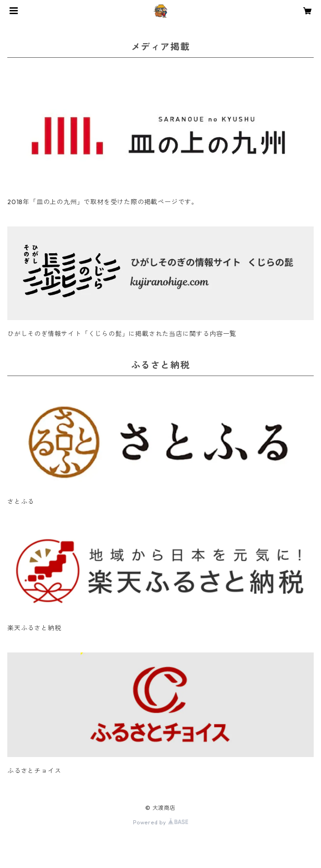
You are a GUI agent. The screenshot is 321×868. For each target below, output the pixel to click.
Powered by (160, 822)
